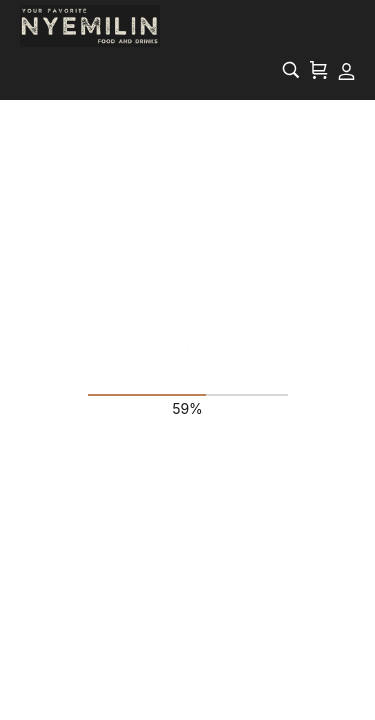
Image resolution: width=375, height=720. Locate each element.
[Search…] (291, 70)
